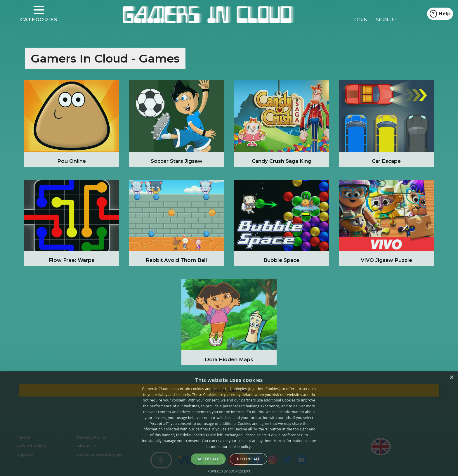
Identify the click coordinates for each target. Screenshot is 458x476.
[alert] (229, 424)
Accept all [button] (208, 459)
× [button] (451, 378)
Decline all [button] (249, 459)
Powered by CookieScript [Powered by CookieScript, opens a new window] (229, 471)
